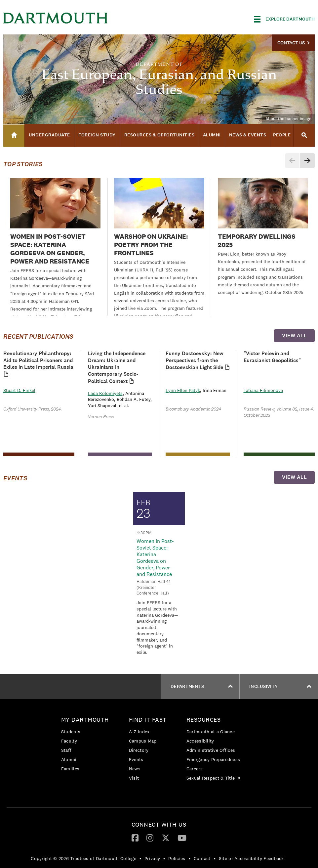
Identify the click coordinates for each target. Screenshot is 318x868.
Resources (204, 720)
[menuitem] (87, 745)
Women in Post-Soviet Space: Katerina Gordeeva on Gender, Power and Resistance (50, 249)
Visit (134, 778)
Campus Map (143, 741)
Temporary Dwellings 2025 (257, 241)
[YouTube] (182, 838)
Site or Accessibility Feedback (251, 858)
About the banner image (288, 119)
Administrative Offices (211, 750)
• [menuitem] (140, 858)
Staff (66, 750)
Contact (202, 858)
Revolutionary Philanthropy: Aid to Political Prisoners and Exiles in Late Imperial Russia (38, 360)
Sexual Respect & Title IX (214, 778)
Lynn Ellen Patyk (183, 390)
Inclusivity (280, 686)
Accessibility (200, 741)
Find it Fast (148, 720)
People (282, 135)
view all (294, 336)
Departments (202, 686)
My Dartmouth (85, 720)
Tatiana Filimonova (263, 390)
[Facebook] (135, 838)
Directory (139, 750)
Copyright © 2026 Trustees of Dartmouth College (83, 858)
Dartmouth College (56, 18)
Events (136, 759)
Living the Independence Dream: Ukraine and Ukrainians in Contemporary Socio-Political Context (117, 367)
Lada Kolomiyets (105, 393)
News (135, 769)
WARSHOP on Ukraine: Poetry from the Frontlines (151, 245)
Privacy (152, 858)
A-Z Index (139, 732)
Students (71, 732)
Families (70, 769)
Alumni (69, 759)
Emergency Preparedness (213, 759)
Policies (177, 858)
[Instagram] (150, 838)
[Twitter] (166, 838)
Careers (195, 769)
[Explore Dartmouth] (284, 19)
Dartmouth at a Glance (211, 732)
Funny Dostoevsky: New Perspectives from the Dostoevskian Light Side (195, 361)
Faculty (69, 741)
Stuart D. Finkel (19, 390)
